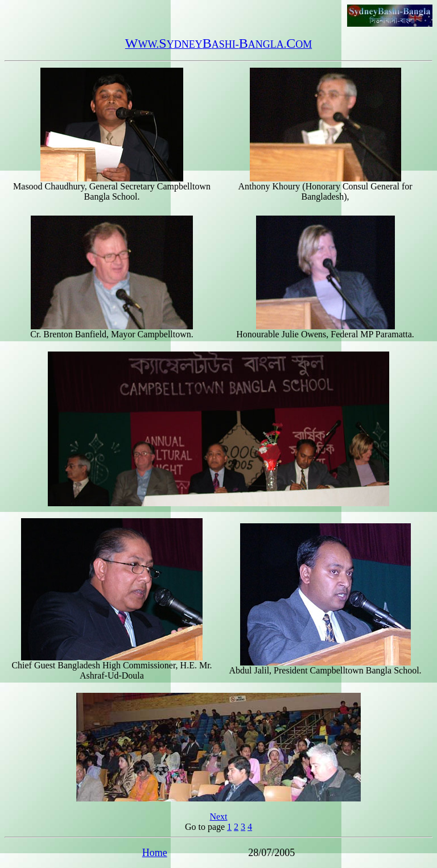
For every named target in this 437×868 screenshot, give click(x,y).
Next (218, 817)
